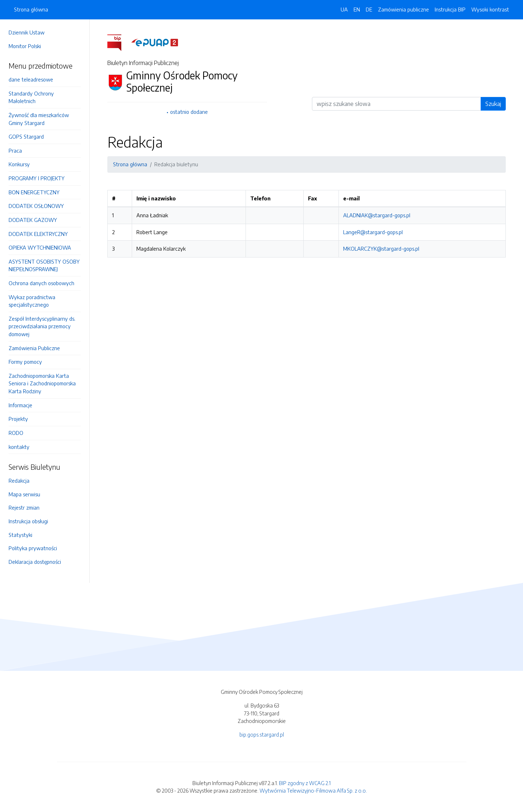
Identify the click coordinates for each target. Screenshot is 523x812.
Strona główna (31, 9)
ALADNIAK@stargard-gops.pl (377, 215)
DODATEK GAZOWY (33, 220)
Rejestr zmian (24, 507)
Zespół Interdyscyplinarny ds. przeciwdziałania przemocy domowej (42, 326)
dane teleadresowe (31, 79)
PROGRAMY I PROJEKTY (37, 178)
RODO (16, 433)
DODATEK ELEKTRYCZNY (38, 234)
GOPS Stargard (26, 136)
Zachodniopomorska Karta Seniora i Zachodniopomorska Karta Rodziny (42, 383)
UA (344, 9)
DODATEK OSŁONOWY (36, 206)
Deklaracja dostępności (35, 562)
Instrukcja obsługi (28, 521)
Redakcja (19, 481)
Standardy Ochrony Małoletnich (31, 97)
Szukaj (493, 104)
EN (357, 9)
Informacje (20, 405)
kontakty (19, 447)
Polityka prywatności (33, 548)
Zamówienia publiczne (403, 9)
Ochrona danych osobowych (41, 283)
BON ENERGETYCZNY (34, 192)
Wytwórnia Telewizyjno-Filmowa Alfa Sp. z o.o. (313, 790)
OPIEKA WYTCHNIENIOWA (40, 247)
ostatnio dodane (189, 112)
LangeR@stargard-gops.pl (373, 232)
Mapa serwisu (24, 494)
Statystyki (20, 535)
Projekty (18, 419)
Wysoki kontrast (490, 9)
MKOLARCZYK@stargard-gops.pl (381, 249)
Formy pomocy (25, 362)
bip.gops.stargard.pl (262, 734)
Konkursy (19, 164)
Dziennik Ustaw (27, 32)
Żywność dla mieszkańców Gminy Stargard (39, 119)
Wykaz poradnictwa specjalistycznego (32, 301)
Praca (15, 150)
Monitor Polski (25, 46)
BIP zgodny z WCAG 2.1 (305, 783)
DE (369, 9)
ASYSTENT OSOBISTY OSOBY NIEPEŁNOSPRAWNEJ (44, 265)
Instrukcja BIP (450, 9)
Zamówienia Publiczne (34, 348)
